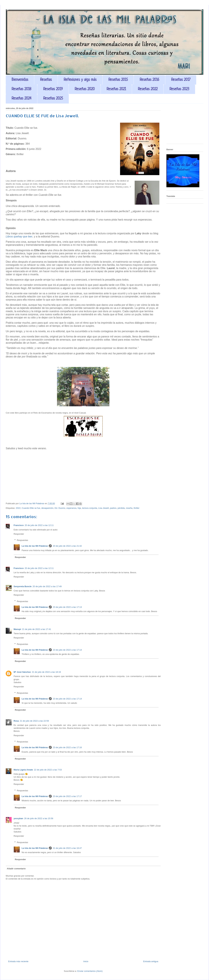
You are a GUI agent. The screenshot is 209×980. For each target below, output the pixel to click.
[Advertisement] (185, 125)
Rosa (16, 721)
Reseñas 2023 (179, 89)
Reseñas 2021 (116, 89)
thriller (137, 508)
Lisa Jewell (104, 508)
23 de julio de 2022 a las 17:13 (67, 607)
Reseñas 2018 (21, 89)
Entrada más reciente (18, 961)
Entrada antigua (151, 961)
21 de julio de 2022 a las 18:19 (46, 672)
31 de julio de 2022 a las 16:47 (67, 848)
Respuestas (23, 540)
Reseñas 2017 (181, 80)
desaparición (47, 508)
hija (79, 508)
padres (113, 508)
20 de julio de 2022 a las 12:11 (39, 525)
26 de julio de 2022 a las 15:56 (39, 818)
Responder (19, 534)
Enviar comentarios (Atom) (90, 971)
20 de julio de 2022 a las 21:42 (67, 546)
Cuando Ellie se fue (31, 508)
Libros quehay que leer (19, 237)
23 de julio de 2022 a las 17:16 (67, 747)
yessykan (18, 818)
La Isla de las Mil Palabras (35, 546)
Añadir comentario (16, 869)
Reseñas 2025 (53, 99)
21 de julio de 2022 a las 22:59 (34, 721)
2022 (18, 508)
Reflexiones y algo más (80, 80)
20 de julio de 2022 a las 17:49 (47, 586)
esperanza (71, 508)
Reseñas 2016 (149, 80)
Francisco (19, 525)
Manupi (17, 629)
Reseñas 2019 (53, 89)
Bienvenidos (20, 80)
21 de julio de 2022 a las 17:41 (37, 629)
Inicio (86, 961)
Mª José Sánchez (22, 672)
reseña (129, 508)
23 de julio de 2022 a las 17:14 (67, 650)
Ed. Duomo (60, 508)
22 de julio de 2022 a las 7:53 (48, 770)
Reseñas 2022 (148, 89)
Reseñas (46, 80)
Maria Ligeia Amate (23, 770)
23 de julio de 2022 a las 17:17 (67, 796)
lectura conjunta (90, 508)
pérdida (121, 508)
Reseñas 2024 (21, 99)
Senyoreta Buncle (23, 586)
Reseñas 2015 (118, 80)
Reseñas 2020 (85, 89)
